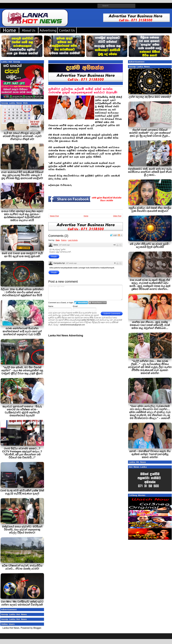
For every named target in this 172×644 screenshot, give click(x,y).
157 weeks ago (64, 245)
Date (58, 240)
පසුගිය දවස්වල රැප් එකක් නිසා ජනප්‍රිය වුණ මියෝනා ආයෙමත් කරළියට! (150, 209)
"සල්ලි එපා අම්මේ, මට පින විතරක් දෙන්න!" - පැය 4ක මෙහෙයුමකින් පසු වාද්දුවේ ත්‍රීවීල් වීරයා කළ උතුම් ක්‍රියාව (22, 370)
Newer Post (54, 216)
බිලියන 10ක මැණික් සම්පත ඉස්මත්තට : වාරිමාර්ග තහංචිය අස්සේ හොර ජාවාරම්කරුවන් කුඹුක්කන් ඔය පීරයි (22, 292)
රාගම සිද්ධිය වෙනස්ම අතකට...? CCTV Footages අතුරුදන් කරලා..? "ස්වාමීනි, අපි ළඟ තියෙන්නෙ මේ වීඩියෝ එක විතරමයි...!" (22, 453)
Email (75, 306)
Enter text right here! (85, 292)
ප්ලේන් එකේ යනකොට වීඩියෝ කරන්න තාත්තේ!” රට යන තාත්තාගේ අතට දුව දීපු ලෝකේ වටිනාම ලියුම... (150, 133)
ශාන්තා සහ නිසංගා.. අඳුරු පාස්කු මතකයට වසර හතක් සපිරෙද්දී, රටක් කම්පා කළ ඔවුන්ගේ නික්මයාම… (150, 325)
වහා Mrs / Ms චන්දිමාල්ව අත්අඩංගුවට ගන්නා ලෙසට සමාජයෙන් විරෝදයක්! (22, 603)
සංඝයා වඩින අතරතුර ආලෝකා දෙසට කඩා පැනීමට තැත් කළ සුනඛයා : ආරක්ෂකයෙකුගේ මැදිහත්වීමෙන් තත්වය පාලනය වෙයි (22, 216)
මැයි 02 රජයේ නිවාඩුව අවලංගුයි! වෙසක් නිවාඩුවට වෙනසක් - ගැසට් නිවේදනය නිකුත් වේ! (22, 136)
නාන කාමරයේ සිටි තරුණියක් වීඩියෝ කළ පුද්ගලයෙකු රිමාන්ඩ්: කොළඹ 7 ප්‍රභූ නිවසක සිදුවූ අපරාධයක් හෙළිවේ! (22, 175)
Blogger (37, 628)
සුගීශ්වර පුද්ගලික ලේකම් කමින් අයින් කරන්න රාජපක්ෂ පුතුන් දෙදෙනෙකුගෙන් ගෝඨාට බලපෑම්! (83, 91)
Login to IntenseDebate (81, 303)
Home (86, 216)
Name (51, 306)
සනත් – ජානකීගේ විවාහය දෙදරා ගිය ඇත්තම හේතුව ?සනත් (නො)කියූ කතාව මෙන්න (150, 454)
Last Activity (73, 240)
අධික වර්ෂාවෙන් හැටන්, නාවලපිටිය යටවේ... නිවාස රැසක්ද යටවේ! (22, 567)
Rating (64, 240)
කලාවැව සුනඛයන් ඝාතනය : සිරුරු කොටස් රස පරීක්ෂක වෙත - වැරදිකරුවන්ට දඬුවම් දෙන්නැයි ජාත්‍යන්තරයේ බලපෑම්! (22, 411)
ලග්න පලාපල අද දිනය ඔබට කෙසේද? (150, 97)
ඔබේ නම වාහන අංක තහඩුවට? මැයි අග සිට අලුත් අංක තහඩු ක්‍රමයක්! (22, 255)
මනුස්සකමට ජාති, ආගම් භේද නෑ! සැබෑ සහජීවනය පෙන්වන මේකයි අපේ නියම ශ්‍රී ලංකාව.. (150, 172)
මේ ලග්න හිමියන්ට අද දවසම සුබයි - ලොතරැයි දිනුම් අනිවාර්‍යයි (150, 245)
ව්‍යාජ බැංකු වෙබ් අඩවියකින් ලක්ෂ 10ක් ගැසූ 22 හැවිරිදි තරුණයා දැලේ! (22, 492)
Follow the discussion (120, 235)
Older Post (117, 216)
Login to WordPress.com (98, 303)
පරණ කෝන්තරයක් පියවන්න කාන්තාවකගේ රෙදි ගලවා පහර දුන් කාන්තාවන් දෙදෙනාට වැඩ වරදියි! (22, 331)
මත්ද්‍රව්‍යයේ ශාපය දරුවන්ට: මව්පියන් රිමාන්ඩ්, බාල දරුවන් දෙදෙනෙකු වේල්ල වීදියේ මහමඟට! (22, 530)
